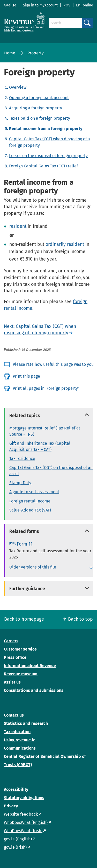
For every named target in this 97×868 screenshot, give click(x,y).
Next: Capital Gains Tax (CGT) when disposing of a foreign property (40, 330)
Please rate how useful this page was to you (53, 364)
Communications (20, 748)
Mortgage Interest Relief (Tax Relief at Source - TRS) (45, 431)
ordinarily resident (65, 244)
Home (10, 53)
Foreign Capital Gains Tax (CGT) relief (43, 166)
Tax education (17, 732)
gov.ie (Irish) (15, 847)
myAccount (49, 5)
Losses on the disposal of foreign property (48, 156)
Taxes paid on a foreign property (40, 118)
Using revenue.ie (20, 740)
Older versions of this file (33, 567)
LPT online (85, 5)
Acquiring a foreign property (36, 108)
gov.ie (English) (18, 839)
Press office (15, 657)
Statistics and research (26, 723)
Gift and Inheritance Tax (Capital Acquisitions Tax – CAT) (40, 446)
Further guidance (27, 589)
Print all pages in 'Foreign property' (46, 388)
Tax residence (22, 459)
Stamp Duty (20, 483)
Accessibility (16, 789)
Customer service (20, 649)
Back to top (80, 619)
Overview (18, 87)
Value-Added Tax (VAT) (30, 510)
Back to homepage (24, 619)
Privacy (11, 806)
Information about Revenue (30, 666)
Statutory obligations (24, 798)
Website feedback (21, 814)
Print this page (26, 376)
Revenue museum (21, 674)
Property (36, 53)
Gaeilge (10, 5)
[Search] (65, 23)
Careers (11, 641)
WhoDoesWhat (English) (26, 822)
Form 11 (25, 544)
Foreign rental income (30, 501)
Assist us (12, 682)
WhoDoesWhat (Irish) (23, 831)
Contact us (14, 715)
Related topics (25, 416)
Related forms (24, 531)
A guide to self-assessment (34, 492)
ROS (67, 5)
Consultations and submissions (34, 690)
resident (18, 226)
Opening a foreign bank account (39, 98)
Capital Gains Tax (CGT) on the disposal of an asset (51, 471)
